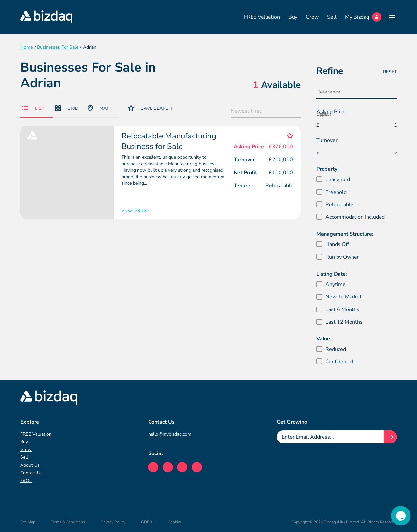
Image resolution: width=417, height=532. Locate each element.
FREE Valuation (262, 17)
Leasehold (338, 180)
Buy (293, 17)
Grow (312, 17)
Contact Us (31, 473)
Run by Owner (342, 257)
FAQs (26, 481)
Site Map (28, 522)
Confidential (340, 362)
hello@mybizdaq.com (170, 434)
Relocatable (339, 205)
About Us (30, 465)
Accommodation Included (355, 217)
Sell (332, 17)
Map (99, 108)
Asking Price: (332, 112)
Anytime (336, 284)
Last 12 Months (344, 322)
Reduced (336, 349)
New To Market (344, 297)
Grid (67, 108)
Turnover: (328, 140)
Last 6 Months (342, 309)
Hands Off (337, 244)
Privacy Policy (113, 522)
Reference (328, 92)
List (33, 108)
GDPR (147, 522)
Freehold (336, 192)
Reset (390, 72)
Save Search (150, 108)
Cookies (175, 522)
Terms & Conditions (68, 522)
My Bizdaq (363, 17)
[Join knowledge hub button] (390, 437)
